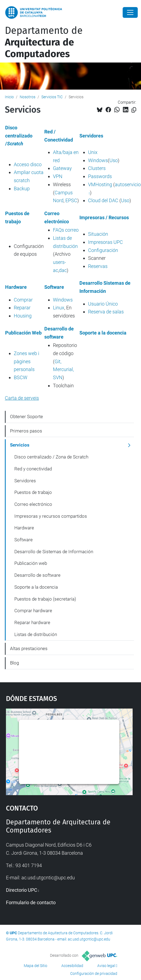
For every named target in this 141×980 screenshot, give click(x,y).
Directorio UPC (22, 890)
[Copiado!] (134, 110)
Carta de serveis (22, 398)
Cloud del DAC (103, 200)
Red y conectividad (33, 469)
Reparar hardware (32, 622)
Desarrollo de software (37, 575)
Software (23, 540)
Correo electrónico (33, 504)
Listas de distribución (36, 634)
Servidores (25, 481)
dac (63, 270)
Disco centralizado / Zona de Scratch (51, 457)
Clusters (97, 168)
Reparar (22, 308)
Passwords (100, 176)
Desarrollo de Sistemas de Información (54, 552)
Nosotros (28, 97)
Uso (114, 160)
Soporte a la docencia (36, 587)
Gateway (62, 168)
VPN (58, 176)
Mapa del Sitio (36, 966)
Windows (98, 160)
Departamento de (44, 42)
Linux (59, 308)
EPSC (71, 200)
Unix (93, 152)
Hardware (24, 528)
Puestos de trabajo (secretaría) (45, 599)
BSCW (21, 377)
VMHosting (100, 184)
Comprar (23, 300)
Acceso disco (28, 164)
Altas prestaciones (29, 648)
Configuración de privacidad (94, 974)
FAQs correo (66, 230)
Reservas (98, 266)
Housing (23, 316)
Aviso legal (106, 966)
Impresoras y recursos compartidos (51, 516)
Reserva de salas (106, 312)
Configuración (103, 250)
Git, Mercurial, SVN (63, 369)
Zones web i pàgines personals (26, 361)
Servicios (20, 445)
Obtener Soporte (26, 417)
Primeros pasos (26, 431)
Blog (14, 663)
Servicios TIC (52, 97)
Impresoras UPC (105, 242)
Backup (22, 189)
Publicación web (31, 563)
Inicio (9, 97)
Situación (98, 234)
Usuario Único (103, 304)
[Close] (130, 12)
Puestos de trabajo (33, 492)
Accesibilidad (72, 966)
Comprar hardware (33, 611)
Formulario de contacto (31, 902)
